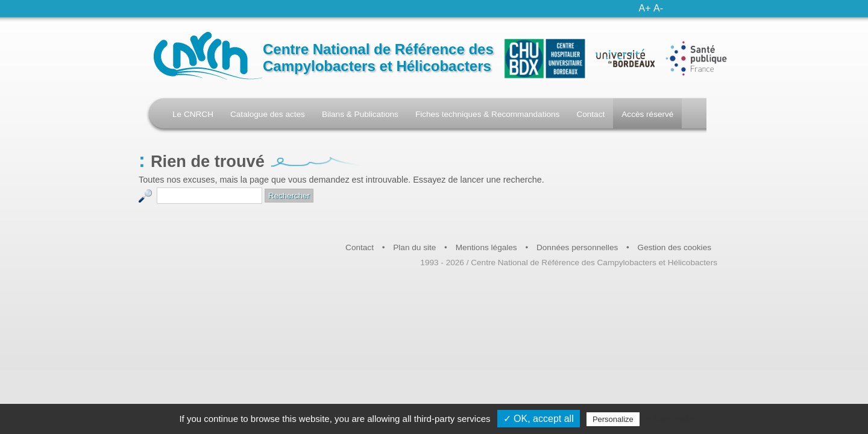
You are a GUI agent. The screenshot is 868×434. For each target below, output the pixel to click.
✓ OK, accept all (539, 419)
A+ (645, 8)
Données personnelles (577, 247)
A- (658, 8)
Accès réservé (647, 114)
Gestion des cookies (675, 247)
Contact (590, 114)
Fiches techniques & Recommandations (488, 114)
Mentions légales (486, 247)
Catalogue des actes (268, 114)
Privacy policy (671, 419)
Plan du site (414, 247)
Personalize (613, 419)
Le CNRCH (193, 114)
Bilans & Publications (360, 114)
